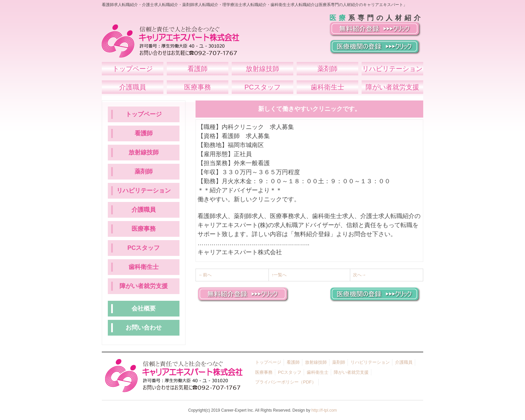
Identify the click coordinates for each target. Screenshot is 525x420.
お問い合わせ (144, 328)
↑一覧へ (279, 275)
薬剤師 (144, 171)
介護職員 (144, 210)
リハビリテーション (144, 191)
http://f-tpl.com (324, 410)
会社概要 (144, 308)
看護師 (144, 133)
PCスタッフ (143, 248)
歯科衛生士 (144, 267)
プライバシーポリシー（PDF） (286, 382)
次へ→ (359, 275)
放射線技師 (144, 152)
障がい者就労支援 (144, 286)
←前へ (205, 275)
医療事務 (144, 229)
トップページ (144, 114)
